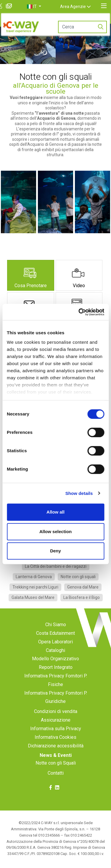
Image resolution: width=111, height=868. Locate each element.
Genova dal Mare (83, 587)
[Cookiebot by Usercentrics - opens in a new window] (79, 312)
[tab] (31, 275)
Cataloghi (55, 650)
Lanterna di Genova (34, 577)
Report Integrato (56, 667)
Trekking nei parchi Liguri (35, 587)
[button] (39, 7)
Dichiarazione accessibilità (56, 746)
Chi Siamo (56, 625)
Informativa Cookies (55, 737)
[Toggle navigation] (104, 6)
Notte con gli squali (78, 577)
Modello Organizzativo (55, 659)
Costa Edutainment (55, 633)
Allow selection (55, 531)
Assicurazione (56, 720)
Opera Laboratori (55, 642)
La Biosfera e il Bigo (82, 597)
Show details (79, 493)
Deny (55, 551)
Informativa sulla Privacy (56, 729)
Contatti (56, 773)
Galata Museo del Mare (33, 597)
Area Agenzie (78, 7)
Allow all (55, 512)
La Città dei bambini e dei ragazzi (56, 566)
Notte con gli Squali (56, 763)
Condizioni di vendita (56, 711)
